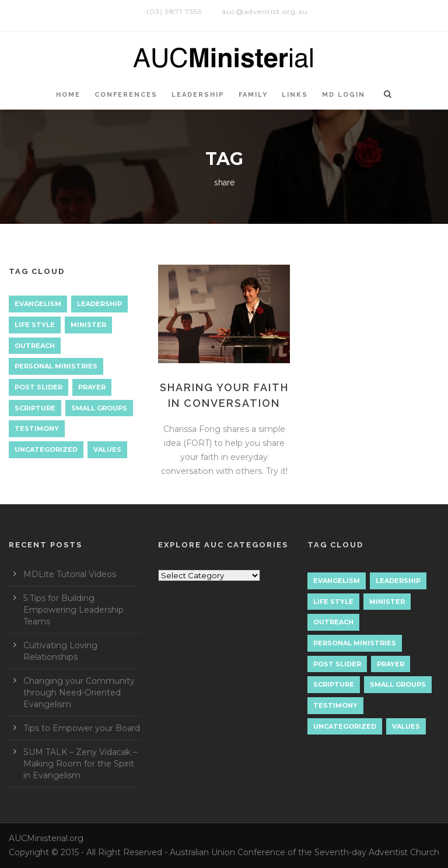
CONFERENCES (126, 95)
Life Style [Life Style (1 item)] (35, 325)
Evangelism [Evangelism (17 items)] (38, 304)
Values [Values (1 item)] (107, 449)
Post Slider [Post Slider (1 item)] (38, 387)
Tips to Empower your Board (82, 728)
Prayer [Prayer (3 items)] (92, 387)
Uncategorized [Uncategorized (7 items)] (46, 449)
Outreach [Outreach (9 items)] (35, 346)
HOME (68, 95)
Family (253, 95)
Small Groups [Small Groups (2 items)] (99, 408)
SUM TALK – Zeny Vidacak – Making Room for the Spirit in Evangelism (80, 764)
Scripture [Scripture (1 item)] (35, 408)
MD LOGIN (344, 95)
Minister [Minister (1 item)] (88, 325)
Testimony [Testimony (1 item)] (37, 428)
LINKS (295, 95)
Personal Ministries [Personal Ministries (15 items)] (56, 366)
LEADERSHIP (198, 95)
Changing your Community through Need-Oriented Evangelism (79, 693)
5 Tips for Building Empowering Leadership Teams (73, 610)
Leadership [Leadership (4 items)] (99, 304)
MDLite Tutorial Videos (70, 574)
